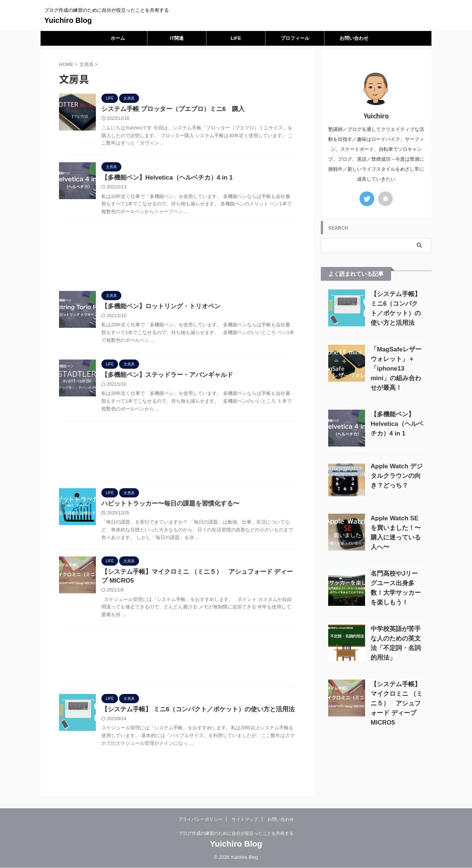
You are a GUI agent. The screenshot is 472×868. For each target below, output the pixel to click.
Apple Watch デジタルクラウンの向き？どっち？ (397, 476)
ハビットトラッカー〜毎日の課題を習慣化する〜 (166, 507)
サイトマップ (245, 820)
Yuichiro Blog (68, 20)
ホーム (118, 38)
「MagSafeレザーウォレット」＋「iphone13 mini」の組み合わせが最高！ (396, 369)
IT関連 (177, 38)
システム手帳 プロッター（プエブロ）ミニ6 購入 (169, 109)
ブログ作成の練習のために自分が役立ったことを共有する (236, 834)
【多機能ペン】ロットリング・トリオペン (157, 308)
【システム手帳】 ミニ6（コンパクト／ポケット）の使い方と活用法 (192, 715)
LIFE (236, 38)
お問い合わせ (354, 38)
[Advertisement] (177, 257)
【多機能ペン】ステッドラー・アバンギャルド (163, 377)
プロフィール (295, 38)
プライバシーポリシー (200, 820)
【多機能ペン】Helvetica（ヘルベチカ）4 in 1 (163, 179)
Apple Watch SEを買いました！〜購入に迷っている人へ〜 (395, 528)
